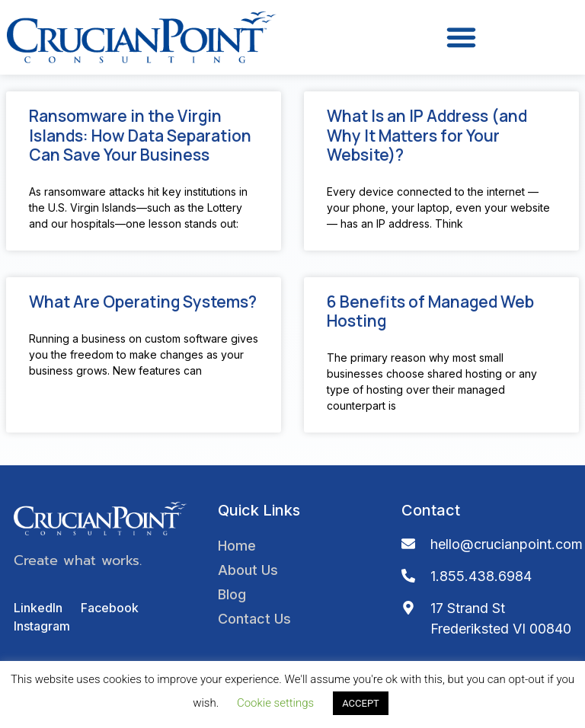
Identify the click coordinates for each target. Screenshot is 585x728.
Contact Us (254, 619)
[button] (461, 37)
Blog (232, 594)
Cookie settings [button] (275, 703)
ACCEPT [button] (361, 703)
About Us (248, 570)
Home (237, 546)
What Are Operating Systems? (143, 302)
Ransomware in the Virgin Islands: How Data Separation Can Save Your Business (140, 135)
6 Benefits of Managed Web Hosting (430, 311)
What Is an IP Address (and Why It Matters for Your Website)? (427, 135)
